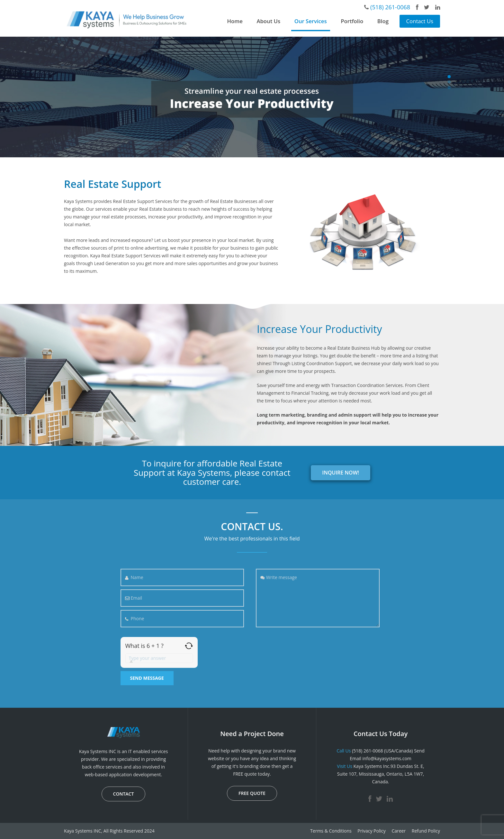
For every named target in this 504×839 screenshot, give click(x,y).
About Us (268, 21)
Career (399, 831)
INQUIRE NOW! (341, 473)
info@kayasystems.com (387, 758)
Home (235, 21)
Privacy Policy (371, 831)
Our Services (311, 21)
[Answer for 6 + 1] (159, 658)
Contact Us (420, 21)
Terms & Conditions (331, 831)
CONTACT (124, 794)
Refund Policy (426, 831)
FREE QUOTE (252, 793)
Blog (383, 21)
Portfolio (352, 21)
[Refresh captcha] (189, 646)
